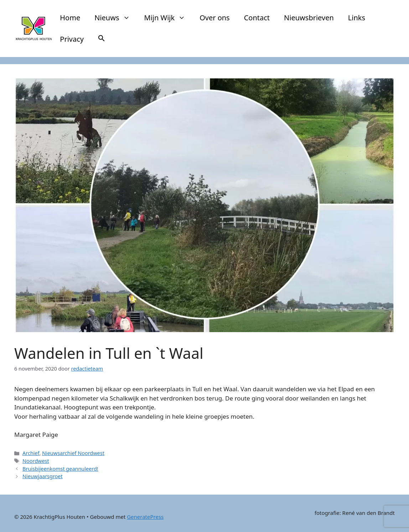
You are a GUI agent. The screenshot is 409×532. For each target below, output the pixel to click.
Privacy (72, 39)
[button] (102, 39)
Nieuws (116, 18)
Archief (31, 453)
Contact (257, 18)
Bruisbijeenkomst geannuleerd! (60, 469)
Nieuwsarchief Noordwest (73, 453)
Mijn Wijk (169, 18)
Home (70, 18)
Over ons (215, 18)
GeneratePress (145, 517)
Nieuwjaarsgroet (43, 476)
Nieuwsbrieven (309, 18)
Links (357, 18)
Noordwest (36, 461)
